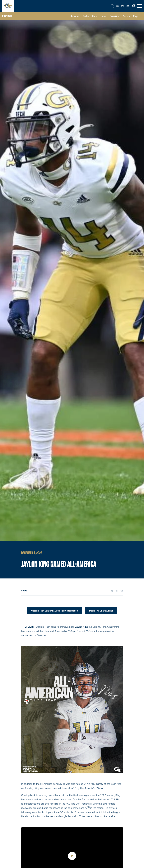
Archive (126, 16)
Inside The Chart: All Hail (101, 611)
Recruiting (114, 16)
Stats (95, 16)
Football (7, 16)
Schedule (75, 16)
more (136, 16)
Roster (86, 16)
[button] (112, 6)
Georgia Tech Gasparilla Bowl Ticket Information (54, 611)
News (104, 16)
